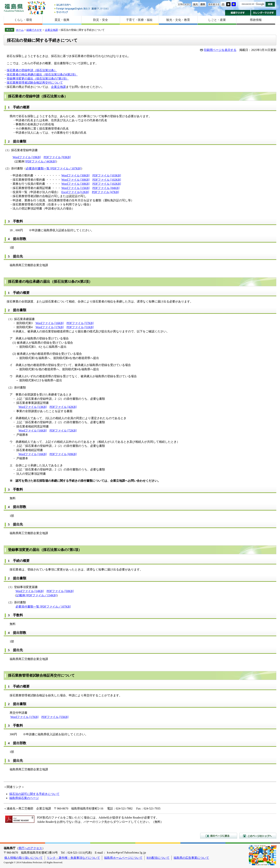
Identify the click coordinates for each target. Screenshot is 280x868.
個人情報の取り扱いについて (23, 858)
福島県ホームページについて (123, 858)
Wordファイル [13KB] (33, 407)
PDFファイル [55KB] (55, 717)
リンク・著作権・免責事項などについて (73, 858)
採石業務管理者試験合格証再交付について (35, 83)
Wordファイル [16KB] (50, 323)
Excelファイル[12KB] (75, 192)
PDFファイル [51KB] (80, 327)
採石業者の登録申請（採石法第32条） (32, 70)
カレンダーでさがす (264, 13)
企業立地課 (51, 30)
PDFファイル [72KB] (63, 430)
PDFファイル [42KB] (63, 407)
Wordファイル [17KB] (50, 327)
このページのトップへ (258, 836)
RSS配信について (158, 858)
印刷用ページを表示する (220, 50)
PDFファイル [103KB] (107, 175)
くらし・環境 (23, 20)
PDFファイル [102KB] (107, 180)
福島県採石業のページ (24, 798)
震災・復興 (62, 20)
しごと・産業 (217, 20)
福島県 (14, 8)
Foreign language (82, 9)
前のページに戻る (219, 836)
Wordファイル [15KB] (75, 188)
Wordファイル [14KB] (30, 591)
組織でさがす (238, 13)
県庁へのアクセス (30, 848)
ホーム (20, 30)
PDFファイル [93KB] (57, 157)
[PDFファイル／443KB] (40, 161)
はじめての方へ (82, 5)
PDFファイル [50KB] (60, 591)
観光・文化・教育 (178, 20)
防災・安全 (101, 20)
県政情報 (256, 20)
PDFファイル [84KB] (106, 188)
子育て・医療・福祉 (139, 20)
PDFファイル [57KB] (80, 323)
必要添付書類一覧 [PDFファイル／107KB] (53, 168)
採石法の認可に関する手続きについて (34, 794)
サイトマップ (82, 12)
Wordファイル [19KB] (27, 157)
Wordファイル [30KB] (75, 175)
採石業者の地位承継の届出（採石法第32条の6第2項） (42, 74)
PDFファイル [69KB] (63, 454)
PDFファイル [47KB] (105, 192)
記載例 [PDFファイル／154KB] (36, 595)
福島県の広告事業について (191, 858)
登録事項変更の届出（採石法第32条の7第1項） (38, 79)
